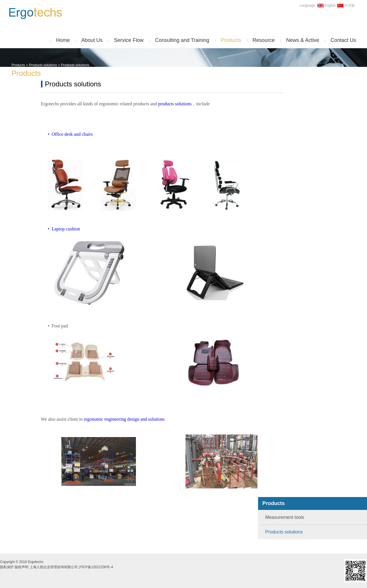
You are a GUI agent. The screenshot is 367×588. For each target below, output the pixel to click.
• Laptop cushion (61, 229)
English (326, 5)
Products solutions (43, 65)
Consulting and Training (182, 40)
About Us (92, 40)
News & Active (303, 40)
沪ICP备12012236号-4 (96, 567)
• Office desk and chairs (67, 134)
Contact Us (343, 40)
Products (231, 40)
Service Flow (129, 40)
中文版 (345, 5)
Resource (264, 40)
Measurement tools (285, 517)
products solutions (175, 104)
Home (63, 40)
